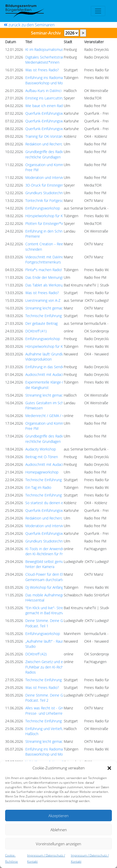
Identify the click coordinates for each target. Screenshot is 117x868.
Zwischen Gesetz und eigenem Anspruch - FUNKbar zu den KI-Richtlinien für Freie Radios (59, 667)
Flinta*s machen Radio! (44, 270)
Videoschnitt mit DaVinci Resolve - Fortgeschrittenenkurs (53, 259)
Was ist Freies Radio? (42, 70)
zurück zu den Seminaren (29, 25)
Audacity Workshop (41, 449)
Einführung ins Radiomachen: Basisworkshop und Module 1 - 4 (52, 80)
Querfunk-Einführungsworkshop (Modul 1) (59, 121)
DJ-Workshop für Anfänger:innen (51, 587)
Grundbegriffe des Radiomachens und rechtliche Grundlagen (56, 154)
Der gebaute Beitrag (41, 323)
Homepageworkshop (42, 472)
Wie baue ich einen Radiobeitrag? (52, 106)
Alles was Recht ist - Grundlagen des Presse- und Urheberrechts (55, 710)
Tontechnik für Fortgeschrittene (51, 200)
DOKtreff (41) (36, 331)
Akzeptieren (59, 816)
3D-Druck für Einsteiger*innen (50, 185)
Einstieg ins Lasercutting (45, 98)
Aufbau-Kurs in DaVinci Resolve (50, 91)
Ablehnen (59, 830)
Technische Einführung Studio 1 (51, 316)
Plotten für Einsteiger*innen (48, 223)
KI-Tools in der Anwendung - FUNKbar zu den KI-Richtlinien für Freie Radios (58, 551)
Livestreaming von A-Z (43, 300)
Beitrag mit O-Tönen (42, 457)
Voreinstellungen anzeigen (59, 844)
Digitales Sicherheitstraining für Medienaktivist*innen (50, 60)
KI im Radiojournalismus (44, 49)
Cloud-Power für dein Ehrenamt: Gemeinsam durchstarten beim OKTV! (56, 577)
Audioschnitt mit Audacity (46, 374)
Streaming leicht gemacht (46, 308)
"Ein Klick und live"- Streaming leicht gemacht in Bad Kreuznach (54, 610)
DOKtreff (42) (36, 654)
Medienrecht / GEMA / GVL (47, 416)
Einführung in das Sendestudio (50, 367)
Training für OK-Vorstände (46, 136)
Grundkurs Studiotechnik (45, 193)
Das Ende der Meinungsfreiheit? (51, 277)
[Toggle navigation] (98, 11)
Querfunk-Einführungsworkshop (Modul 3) (59, 129)
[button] (109, 768)
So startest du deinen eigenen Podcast (57, 503)
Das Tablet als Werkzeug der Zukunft (55, 285)
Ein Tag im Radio (38, 487)
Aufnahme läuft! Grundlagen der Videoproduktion (51, 357)
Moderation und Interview (46, 177)
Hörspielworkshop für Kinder (48, 216)
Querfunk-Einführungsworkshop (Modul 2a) (60, 113)
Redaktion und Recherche (46, 144)
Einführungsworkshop (43, 208)
